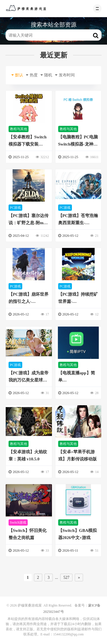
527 (66, 578)
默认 (17, 75)
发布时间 (65, 75)
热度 (32, 75)
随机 (46, 75)
